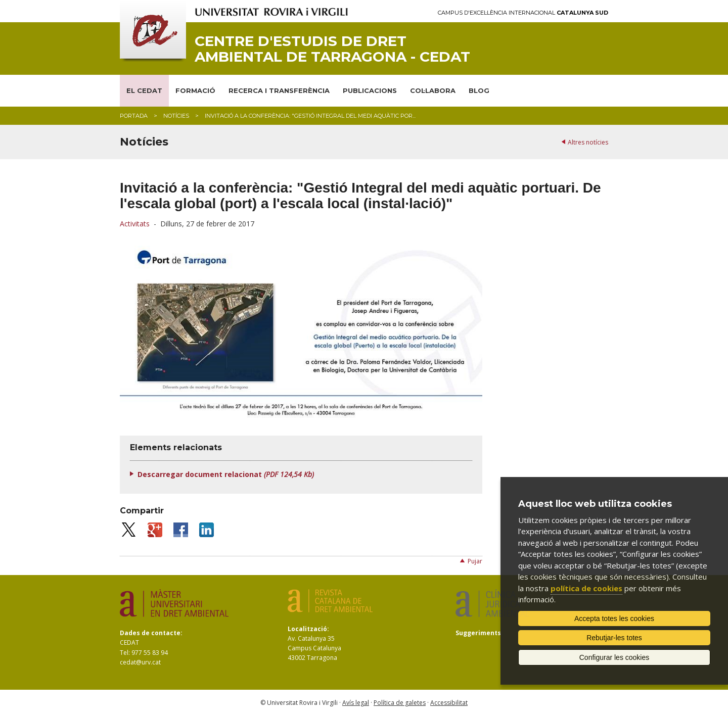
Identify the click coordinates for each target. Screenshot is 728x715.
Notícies (176, 116)
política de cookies (586, 588)
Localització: (308, 629)
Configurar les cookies (615, 657)
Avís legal (356, 703)
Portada (134, 116)
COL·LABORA (433, 90)
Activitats (135, 224)
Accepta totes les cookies (614, 618)
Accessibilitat (449, 703)
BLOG (479, 90)
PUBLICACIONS (370, 90)
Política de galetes (400, 703)
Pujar (475, 561)
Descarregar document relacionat (226, 474)
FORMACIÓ (195, 90)
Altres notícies (588, 142)
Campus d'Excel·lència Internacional (523, 13)
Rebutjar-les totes (614, 638)
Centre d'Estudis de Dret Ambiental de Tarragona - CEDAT (332, 49)
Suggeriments (478, 633)
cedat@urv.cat (140, 662)
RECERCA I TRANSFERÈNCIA (279, 90)
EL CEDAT (144, 90)
